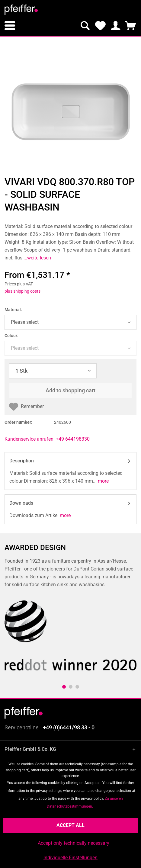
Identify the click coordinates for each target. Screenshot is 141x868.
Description (22, 461)
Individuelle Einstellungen (70, 858)
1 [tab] (64, 687)
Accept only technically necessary (74, 843)
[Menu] (10, 26)
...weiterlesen (37, 258)
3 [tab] (77, 687)
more (103, 481)
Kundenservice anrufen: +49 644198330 (47, 439)
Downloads (21, 503)
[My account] (115, 26)
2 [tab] (71, 687)
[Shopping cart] (130, 26)
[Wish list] (100, 26)
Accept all (70, 825)
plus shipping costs (22, 291)
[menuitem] (10, 26)
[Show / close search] (85, 26)
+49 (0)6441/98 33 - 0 (69, 727)
